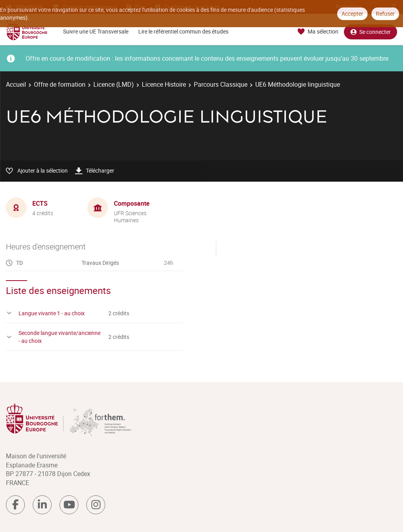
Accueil (16, 84)
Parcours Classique (221, 84)
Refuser (385, 14)
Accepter (352, 14)
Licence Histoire (164, 84)
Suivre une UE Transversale (96, 31)
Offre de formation (60, 84)
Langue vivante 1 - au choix (52, 313)
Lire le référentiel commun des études (183, 31)
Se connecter (370, 32)
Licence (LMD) (114, 84)
